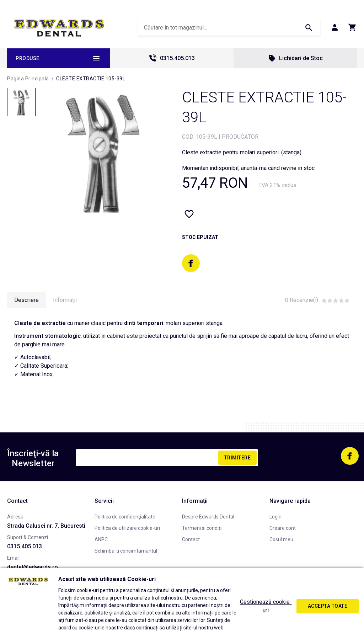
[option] (103, 151)
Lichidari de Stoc (295, 58)
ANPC (101, 539)
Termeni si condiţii (202, 528)
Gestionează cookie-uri (266, 606)
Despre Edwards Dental (208, 517)
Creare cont (283, 528)
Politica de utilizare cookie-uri (127, 528)
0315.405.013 (172, 58)
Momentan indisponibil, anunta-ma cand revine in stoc (248, 168)
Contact (191, 539)
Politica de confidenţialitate (125, 517)
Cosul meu (281, 539)
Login (275, 517)
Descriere (26, 300)
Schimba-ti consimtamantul (126, 551)
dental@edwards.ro (33, 567)
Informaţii (65, 300)
